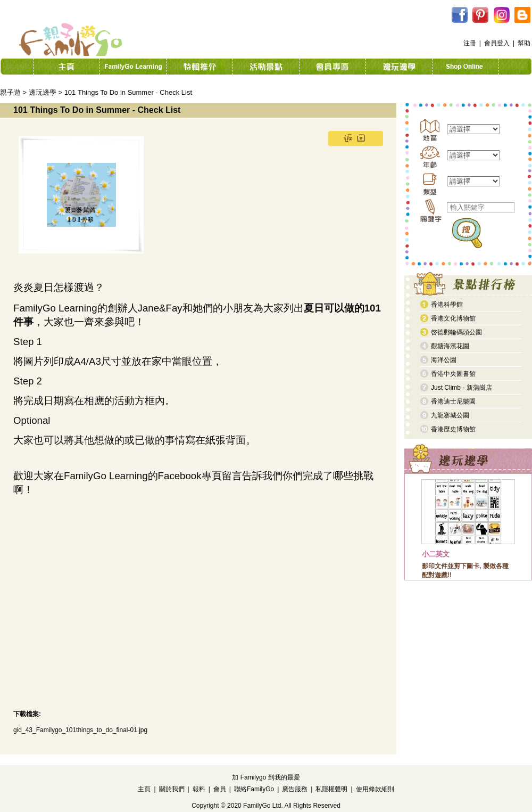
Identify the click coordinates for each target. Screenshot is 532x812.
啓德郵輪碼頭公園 (456, 332)
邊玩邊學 (43, 92)
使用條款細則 (375, 789)
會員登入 (497, 43)
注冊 (470, 43)
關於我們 (172, 789)
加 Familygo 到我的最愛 (266, 777)
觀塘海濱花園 (450, 346)
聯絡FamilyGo (254, 789)
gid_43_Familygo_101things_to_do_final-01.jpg (80, 730)
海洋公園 (444, 360)
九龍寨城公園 (450, 415)
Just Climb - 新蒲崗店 (462, 388)
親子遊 (10, 92)
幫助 (524, 43)
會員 (220, 789)
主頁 (144, 789)
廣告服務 (295, 789)
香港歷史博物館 (453, 429)
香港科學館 (447, 305)
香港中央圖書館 (453, 374)
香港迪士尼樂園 (453, 401)
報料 (199, 789)
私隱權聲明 (331, 789)
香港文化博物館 (453, 318)
